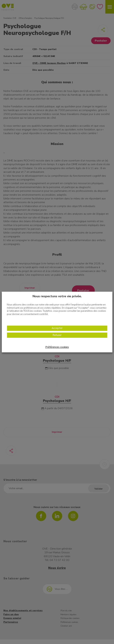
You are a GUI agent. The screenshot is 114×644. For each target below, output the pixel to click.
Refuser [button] (57, 335)
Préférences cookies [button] (57, 347)
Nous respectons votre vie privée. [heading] (57, 296)
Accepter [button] (57, 328)
